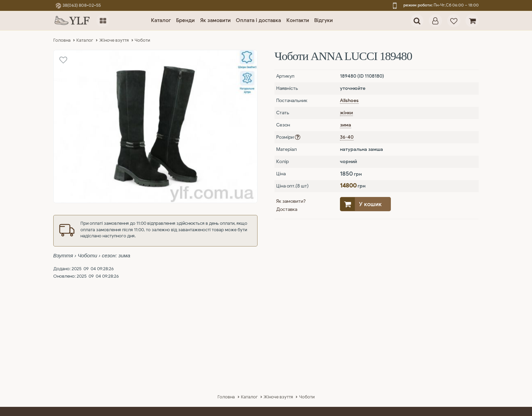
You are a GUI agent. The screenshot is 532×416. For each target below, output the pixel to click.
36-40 (347, 137)
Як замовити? (291, 201)
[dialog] (435, 21)
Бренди (185, 20)
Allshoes (349, 101)
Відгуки (324, 20)
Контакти (298, 20)
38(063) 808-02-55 (78, 6)
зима (346, 125)
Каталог (161, 20)
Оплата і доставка (258, 20)
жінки (346, 113)
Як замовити (215, 20)
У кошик (370, 204)
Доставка (287, 209)
